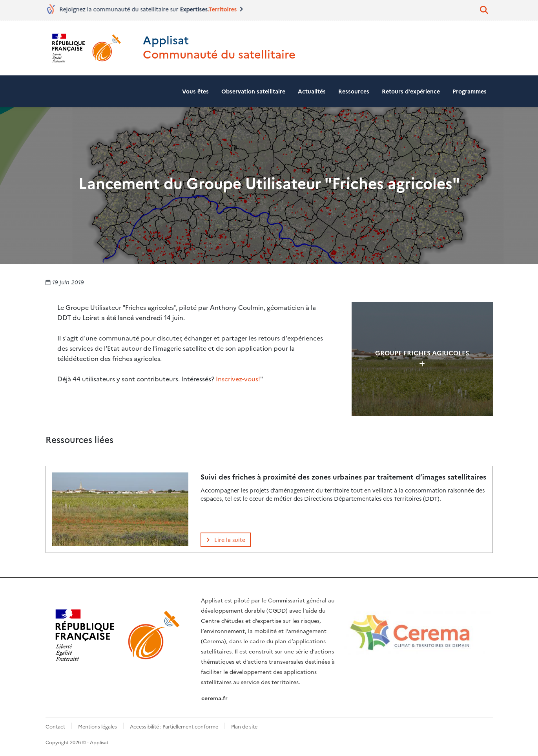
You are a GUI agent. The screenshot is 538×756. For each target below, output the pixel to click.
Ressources (354, 91)
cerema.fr (214, 698)
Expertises (211, 9)
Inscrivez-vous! (238, 379)
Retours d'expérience (411, 91)
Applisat (166, 39)
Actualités (312, 91)
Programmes (470, 91)
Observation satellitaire (253, 91)
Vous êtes (195, 91)
